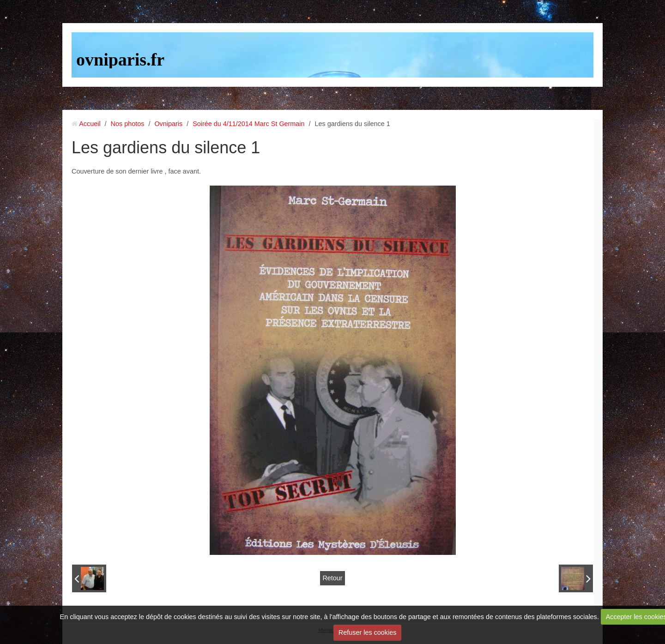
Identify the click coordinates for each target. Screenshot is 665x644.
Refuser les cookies (368, 632)
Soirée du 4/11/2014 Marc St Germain (248, 124)
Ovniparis (168, 124)
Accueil (90, 124)
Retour (332, 578)
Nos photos (128, 124)
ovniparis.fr (120, 60)
